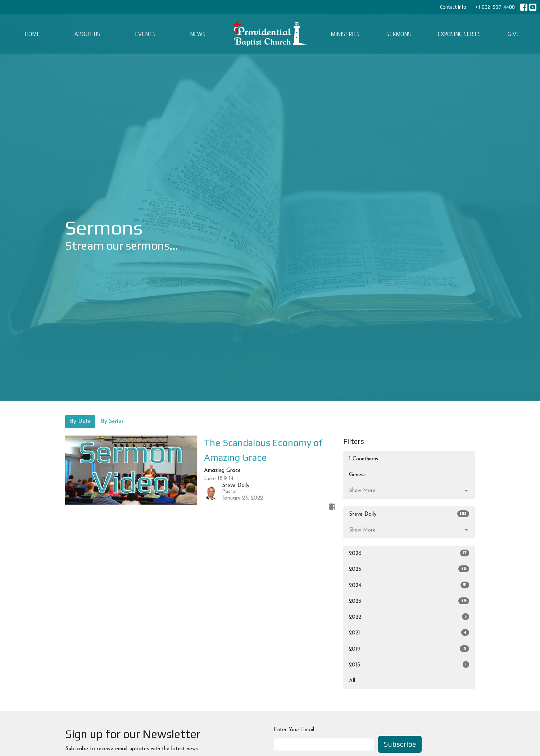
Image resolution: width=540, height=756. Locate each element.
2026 (409, 553)
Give (514, 34)
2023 (409, 601)
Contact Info (453, 7)
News (198, 34)
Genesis (358, 475)
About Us (87, 34)
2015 (409, 664)
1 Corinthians (364, 459)
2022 (409, 617)
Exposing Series (459, 34)
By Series (112, 422)
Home (32, 34)
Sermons (399, 34)
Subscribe (400, 744)
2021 (409, 632)
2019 (409, 649)
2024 (409, 585)
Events (145, 34)
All (352, 681)
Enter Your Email (294, 730)
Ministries (345, 34)
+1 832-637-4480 (495, 7)
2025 (409, 569)
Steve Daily (409, 514)
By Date (80, 422)
